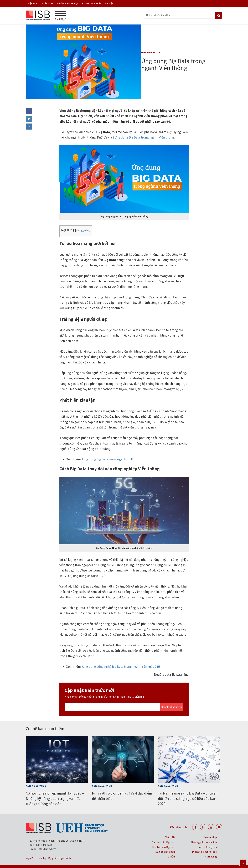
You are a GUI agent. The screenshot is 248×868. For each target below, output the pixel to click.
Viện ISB (32, 3)
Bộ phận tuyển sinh (60, 852)
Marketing (211, 850)
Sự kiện (109, 3)
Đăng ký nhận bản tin (172, 701)
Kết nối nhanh (179, 821)
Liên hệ (42, 852)
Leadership (210, 831)
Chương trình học (68, 3)
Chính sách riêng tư (156, 863)
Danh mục (61, 16)
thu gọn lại (83, 224)
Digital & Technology (204, 845)
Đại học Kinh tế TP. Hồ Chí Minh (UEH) (197, 863)
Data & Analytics (151, 52)
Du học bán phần (92, 3)
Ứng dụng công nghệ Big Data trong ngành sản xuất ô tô (121, 660)
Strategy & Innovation (204, 836)
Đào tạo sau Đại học (163, 841)
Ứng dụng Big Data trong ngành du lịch (109, 453)
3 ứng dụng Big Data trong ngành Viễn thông (143, 131)
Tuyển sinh (47, 3)
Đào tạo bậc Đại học (163, 836)
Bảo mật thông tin (126, 863)
